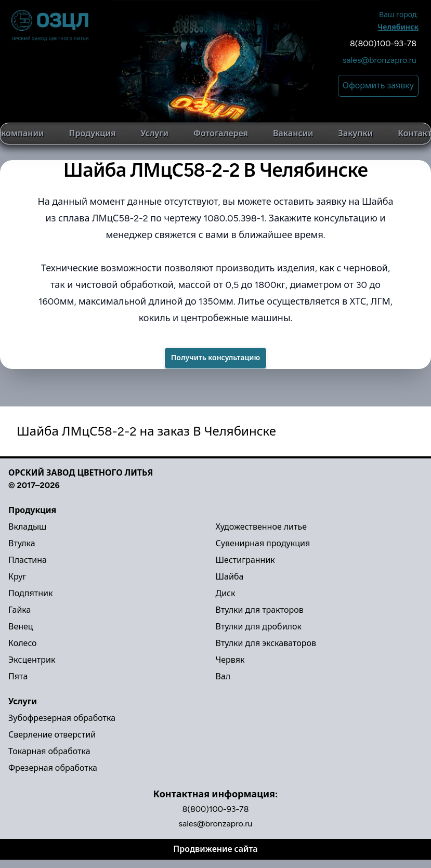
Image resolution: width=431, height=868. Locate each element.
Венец (21, 627)
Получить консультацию (216, 358)
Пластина (28, 560)
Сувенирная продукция (263, 543)
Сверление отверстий (52, 735)
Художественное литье (262, 527)
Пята (18, 676)
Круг (17, 577)
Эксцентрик (32, 660)
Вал (223, 676)
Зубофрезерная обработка (62, 718)
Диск (226, 593)
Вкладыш (27, 527)
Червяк (230, 660)
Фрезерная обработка (53, 768)
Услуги (154, 133)
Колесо (23, 643)
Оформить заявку (378, 86)
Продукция (93, 133)
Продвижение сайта (215, 849)
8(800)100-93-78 (383, 43)
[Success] (216, 358)
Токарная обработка (49, 751)
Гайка (19, 610)
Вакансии (293, 133)
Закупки (356, 133)
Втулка (22, 543)
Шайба (230, 577)
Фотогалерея (221, 133)
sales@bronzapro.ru (380, 60)
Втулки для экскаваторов (266, 643)
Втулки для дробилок (259, 627)
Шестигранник (245, 560)
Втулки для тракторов (260, 610)
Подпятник (30, 593)
